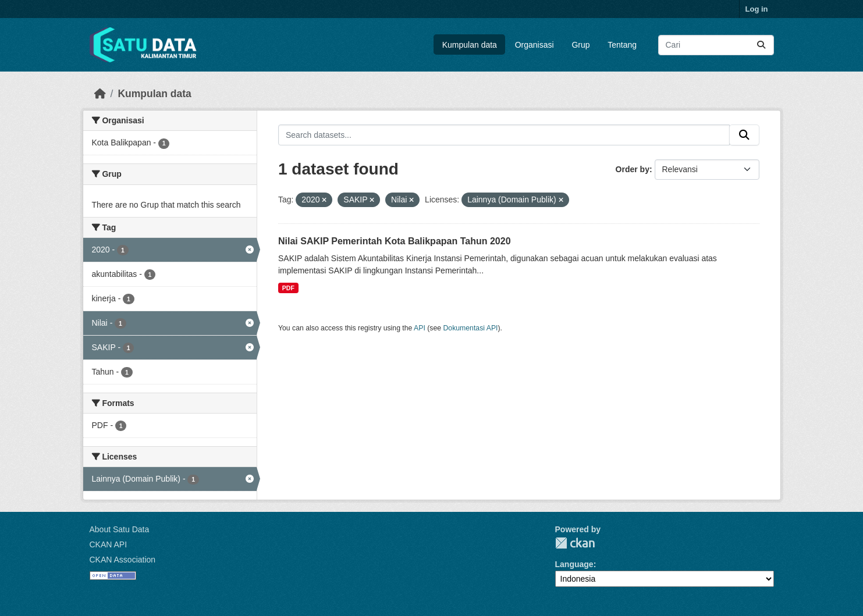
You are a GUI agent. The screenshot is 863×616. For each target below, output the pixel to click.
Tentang (622, 45)
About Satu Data (120, 529)
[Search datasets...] (716, 45)
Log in (757, 9)
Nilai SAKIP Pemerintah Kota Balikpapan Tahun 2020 (395, 241)
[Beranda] (100, 94)
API (420, 328)
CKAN (575, 543)
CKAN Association (123, 560)
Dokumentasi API (471, 328)
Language (574, 564)
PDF (288, 288)
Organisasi (535, 45)
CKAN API (109, 544)
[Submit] (761, 45)
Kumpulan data (470, 45)
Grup (580, 45)
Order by (633, 169)
